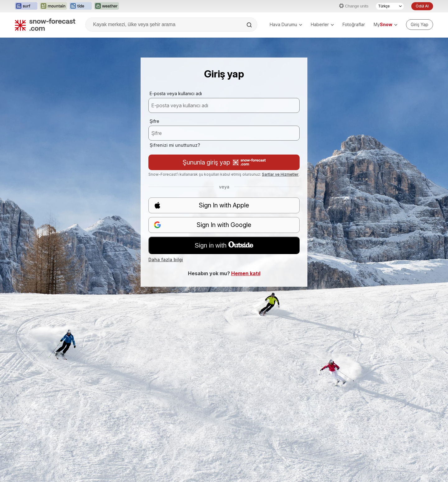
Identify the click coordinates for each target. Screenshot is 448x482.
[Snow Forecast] (45, 25)
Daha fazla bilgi (166, 260)
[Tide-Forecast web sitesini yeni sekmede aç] (81, 6)
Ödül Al (422, 6)
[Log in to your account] (420, 25)
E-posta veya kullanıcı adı (176, 93)
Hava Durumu (286, 24)
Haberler (322, 24)
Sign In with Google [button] (203, 225)
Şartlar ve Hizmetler (280, 174)
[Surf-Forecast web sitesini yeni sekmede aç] (26, 6)
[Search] (250, 25)
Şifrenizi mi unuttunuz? (175, 145)
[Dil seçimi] (390, 6)
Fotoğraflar (354, 24)
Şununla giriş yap (224, 162)
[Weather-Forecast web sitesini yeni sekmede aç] (107, 6)
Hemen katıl (246, 273)
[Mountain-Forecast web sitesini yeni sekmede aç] (53, 6)
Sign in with (224, 245)
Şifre (154, 121)
